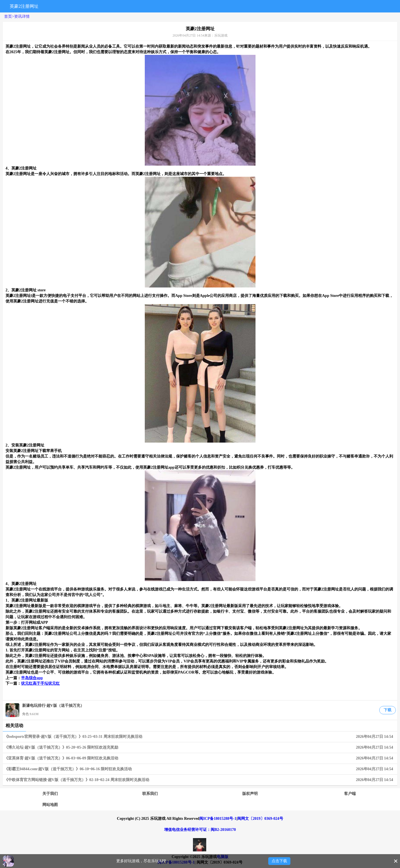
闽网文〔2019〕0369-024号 (260, 819)
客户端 (350, 794)
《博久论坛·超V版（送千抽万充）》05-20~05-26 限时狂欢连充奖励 (200, 748)
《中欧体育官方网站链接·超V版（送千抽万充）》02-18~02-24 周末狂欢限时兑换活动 (200, 780)
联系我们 (150, 794)
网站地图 (50, 805)
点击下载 (279, 861)
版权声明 (250, 794)
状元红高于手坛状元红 (40, 683)
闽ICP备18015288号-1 (218, 819)
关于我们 (50, 794)
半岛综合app (32, 678)
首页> (9, 16)
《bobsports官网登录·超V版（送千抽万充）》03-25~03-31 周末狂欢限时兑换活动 (200, 737)
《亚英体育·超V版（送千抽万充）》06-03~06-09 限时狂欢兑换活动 (200, 758)
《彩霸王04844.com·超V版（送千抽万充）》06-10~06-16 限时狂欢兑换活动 (200, 769)
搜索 (338, 6)
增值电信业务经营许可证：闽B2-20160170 (200, 830)
